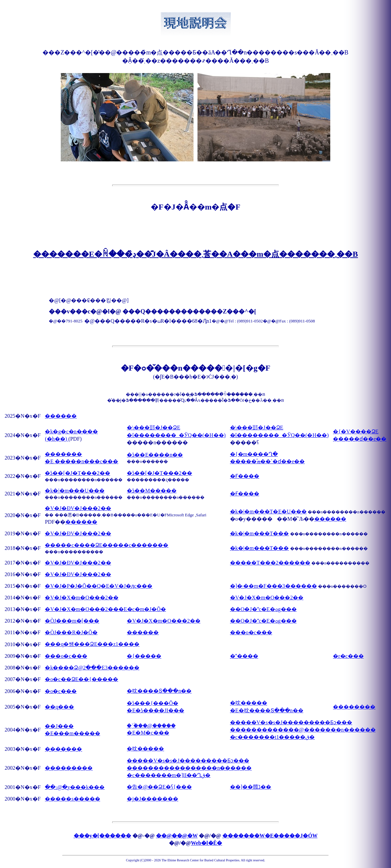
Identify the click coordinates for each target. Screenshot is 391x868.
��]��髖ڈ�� (251, 787)
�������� (354, 707)
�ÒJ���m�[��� (72, 621)
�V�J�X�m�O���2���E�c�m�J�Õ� (105, 609)
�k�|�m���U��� (75, 491)
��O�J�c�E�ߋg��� (263, 609)
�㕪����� (145, 749)
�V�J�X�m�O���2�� (81, 598)
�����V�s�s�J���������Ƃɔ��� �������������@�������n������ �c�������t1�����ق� (303, 730)
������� (63, 749)
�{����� (144, 656)
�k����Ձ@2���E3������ (92, 668)
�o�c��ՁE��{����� (81, 679)
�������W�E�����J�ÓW (270, 836)
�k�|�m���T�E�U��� (268, 512)
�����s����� (72, 799)
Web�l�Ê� (206, 843)
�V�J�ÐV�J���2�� (78, 508)
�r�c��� (348, 656)
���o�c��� (251, 632)
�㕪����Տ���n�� (159, 691)
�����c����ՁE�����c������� (107, 545)
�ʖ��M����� (152, 491)
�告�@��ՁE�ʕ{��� (159, 787)
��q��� (59, 707)
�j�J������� (153, 799)
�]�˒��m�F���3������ (274, 586)
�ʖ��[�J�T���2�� (77, 473)
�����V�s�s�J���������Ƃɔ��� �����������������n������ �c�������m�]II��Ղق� (189, 768)
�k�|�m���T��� (259, 533)
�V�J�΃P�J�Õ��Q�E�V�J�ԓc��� (99, 586)
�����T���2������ (270, 563)
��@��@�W (177, 836)
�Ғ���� (245, 476)
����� (244, 656)
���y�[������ (102, 836)
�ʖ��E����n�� (155, 455)
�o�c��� (61, 691)
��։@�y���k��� (75, 787)
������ (61, 416)
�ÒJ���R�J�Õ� (71, 632)
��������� (69, 768)
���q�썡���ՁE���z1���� (92, 644)
